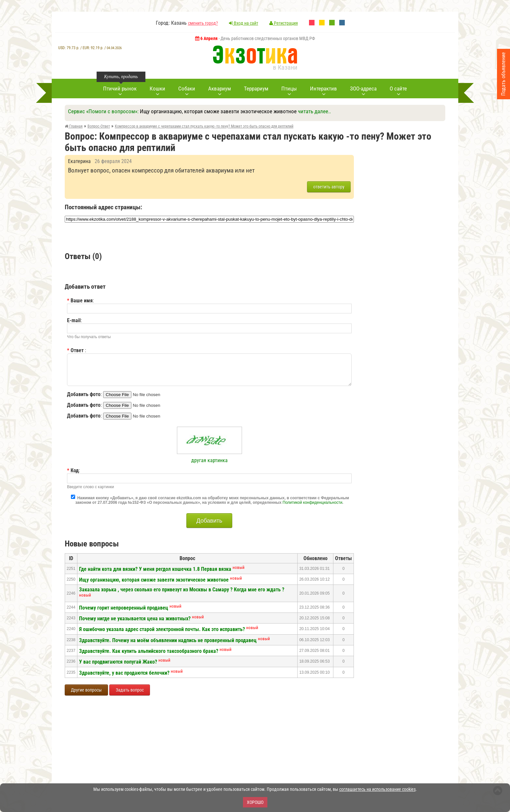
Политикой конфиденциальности (313, 502)
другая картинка (209, 460)
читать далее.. (314, 111)
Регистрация (284, 23)
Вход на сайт (244, 23)
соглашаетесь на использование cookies (377, 789)
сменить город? (203, 23)
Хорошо (255, 802)
